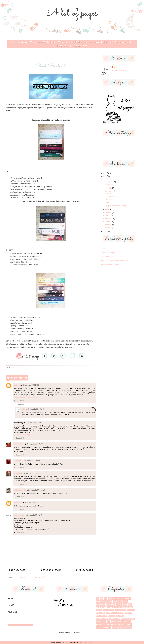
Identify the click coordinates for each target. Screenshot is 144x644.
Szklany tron (109, 200)
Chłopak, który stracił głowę (115, 206)
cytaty (125, 601)
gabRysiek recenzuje (22, 435)
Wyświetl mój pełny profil (121, 70)
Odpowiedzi (22, 404)
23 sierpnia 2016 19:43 (36, 409)
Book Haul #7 (110, 197)
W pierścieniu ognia (110, 625)
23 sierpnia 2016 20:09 (31, 461)
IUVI (116, 610)
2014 (110, 599)
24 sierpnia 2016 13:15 (31, 473)
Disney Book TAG (107, 257)
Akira (23, 409)
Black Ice (108, 203)
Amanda (17, 473)
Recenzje (52, 42)
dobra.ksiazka (19, 444)
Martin (103, 613)
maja (107, 216)
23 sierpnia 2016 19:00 (35, 444)
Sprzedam (63, 46)
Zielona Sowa (119, 627)
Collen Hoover (118, 601)
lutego (108, 225)
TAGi (78, 42)
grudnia (108, 179)
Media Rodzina (111, 613)
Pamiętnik (108, 194)
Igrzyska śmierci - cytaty (110, 265)
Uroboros (99, 625)
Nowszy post (18, 570)
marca (108, 222)
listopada (109, 182)
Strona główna (21, 42)
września (109, 188)
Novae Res (111, 616)
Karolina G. (18, 503)
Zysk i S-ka (128, 627)
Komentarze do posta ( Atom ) (31, 577)
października (110, 185)
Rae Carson (125, 619)
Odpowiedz (20, 400)
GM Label (103, 607)
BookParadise (19, 515)
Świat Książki (127, 622)
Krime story (105, 249)
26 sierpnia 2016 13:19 (34, 515)
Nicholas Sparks (102, 616)
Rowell (132, 619)
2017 (105, 173)
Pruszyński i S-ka (114, 619)
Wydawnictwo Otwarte (103, 627)
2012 (101, 599)
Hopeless (99, 610)
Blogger (82, 632)
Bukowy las (108, 601)
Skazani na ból (101, 622)
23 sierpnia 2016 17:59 (33, 423)
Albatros (128, 599)
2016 (105, 176)
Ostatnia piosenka (102, 619)
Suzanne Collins (116, 622)
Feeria (130, 604)
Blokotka (89, 643)
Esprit (125, 604)
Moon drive (120, 613)
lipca (107, 210)
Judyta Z (17, 385)
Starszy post (84, 570)
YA (113, 627)
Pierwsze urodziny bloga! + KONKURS (115, 261)
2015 (105, 232)
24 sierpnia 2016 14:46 (37, 490)
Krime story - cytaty (109, 253)
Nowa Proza (120, 616)
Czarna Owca (101, 604)
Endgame (119, 604)
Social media (92, 42)
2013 (106, 599)
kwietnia (108, 219)
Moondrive (129, 613)
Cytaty (66, 42)
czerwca (108, 213)
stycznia (108, 228)
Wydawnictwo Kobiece (124, 625)
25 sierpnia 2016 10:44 (32, 503)
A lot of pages (72, 13)
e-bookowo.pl (110, 604)
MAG (98, 613)
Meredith (17, 461)
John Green (122, 610)
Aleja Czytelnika (20, 490)
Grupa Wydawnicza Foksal (124, 607)
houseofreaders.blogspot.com (26, 397)
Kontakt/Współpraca (117, 42)
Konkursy (79, 46)
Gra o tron (111, 607)
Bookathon (100, 601)
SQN (108, 622)
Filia (98, 607)
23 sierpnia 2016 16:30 (31, 385)
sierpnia (108, 191)
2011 (97, 599)
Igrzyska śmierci (108, 610)
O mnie (38, 42)
